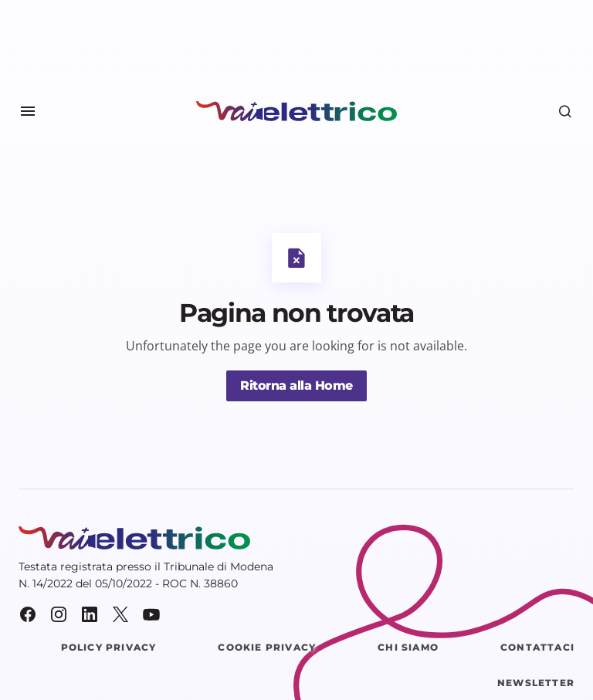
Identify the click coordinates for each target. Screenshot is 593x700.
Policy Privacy (109, 647)
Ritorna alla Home (296, 386)
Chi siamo (408, 647)
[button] (28, 111)
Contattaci (537, 647)
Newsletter (536, 683)
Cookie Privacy (267, 647)
